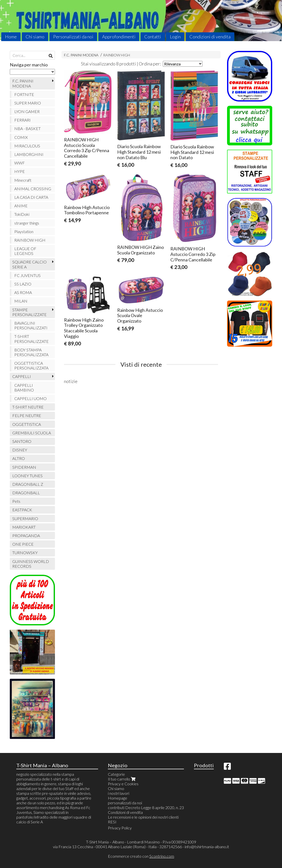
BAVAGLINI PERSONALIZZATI (31, 325)
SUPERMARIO (25, 518)
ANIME (21, 206)
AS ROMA (23, 292)
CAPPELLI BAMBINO (24, 388)
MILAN (21, 301)
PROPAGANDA (26, 536)
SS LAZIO (23, 284)
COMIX (21, 137)
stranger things (27, 223)
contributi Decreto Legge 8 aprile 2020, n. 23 (146, 807)
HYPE (20, 171)
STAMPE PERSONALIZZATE (29, 312)
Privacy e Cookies (123, 784)
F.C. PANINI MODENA (81, 55)
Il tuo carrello (122, 779)
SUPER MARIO (28, 103)
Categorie (116, 774)
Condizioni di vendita (210, 37)
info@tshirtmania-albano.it (207, 847)
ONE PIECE (23, 544)
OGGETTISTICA (27, 424)
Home (11, 37)
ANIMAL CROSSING (33, 189)
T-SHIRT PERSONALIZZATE (31, 339)
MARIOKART (24, 527)
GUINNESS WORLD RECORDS (31, 564)
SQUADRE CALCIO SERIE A (29, 264)
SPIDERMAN (24, 467)
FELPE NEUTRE (27, 415)
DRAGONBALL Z (28, 484)
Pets (16, 501)
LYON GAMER (27, 111)
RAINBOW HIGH (117, 55)
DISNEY (20, 450)
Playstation (24, 231)
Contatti (153, 37)
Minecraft (23, 180)
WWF (20, 163)
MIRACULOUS (27, 146)
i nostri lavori (119, 793)
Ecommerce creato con (141, 856)
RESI (112, 822)
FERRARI (22, 120)
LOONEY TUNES (27, 476)
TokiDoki (22, 214)
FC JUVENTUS (27, 275)
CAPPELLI (22, 376)
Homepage (118, 798)
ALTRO (19, 458)
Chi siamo (35, 37)
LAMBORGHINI (29, 154)
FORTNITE (24, 94)
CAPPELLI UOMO (30, 398)
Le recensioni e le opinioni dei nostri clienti (143, 817)
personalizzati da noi (125, 803)
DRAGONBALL (26, 493)
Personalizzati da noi (73, 37)
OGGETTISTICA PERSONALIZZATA (31, 365)
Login (175, 37)
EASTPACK (22, 510)
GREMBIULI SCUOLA (32, 433)
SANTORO (22, 441)
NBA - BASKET (27, 128)
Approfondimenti (119, 37)
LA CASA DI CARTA (31, 197)
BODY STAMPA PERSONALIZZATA (31, 352)
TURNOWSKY (25, 553)
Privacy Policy (120, 828)
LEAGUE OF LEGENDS (25, 251)
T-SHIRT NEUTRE (28, 407)
